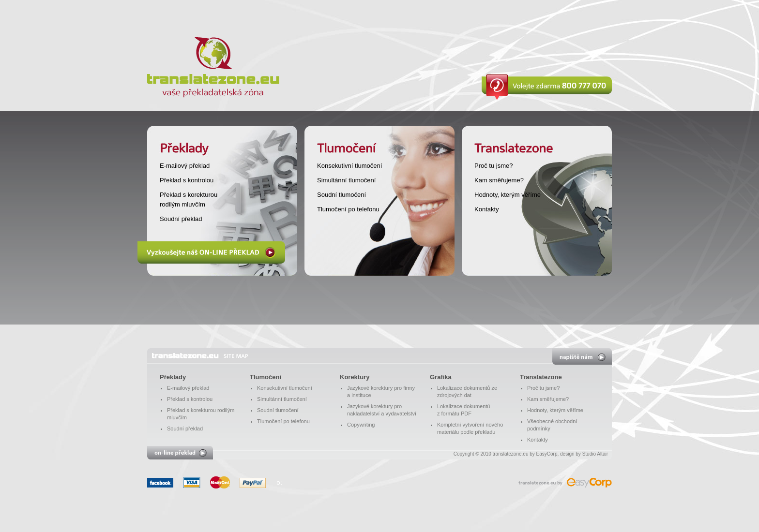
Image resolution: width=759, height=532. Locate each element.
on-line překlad (180, 453)
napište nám (582, 356)
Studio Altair (595, 454)
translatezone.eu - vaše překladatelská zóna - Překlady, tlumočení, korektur (200, 356)
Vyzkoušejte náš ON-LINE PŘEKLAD (211, 252)
